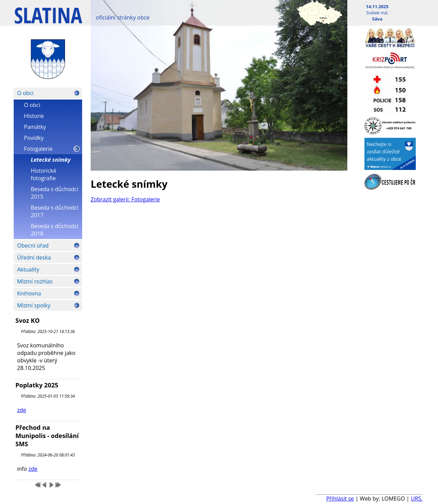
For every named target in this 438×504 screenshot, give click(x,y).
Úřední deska (34, 257)
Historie (34, 116)
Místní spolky (34, 305)
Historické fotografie (43, 174)
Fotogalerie (38, 149)
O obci (25, 93)
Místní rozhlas (35, 281)
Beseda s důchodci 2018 (55, 230)
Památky (35, 127)
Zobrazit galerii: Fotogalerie (125, 199)
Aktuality (28, 269)
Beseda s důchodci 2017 (55, 211)
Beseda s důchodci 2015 (55, 193)
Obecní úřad (33, 246)
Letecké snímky (51, 160)
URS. (417, 499)
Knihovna (29, 293)
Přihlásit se (340, 499)
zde (22, 410)
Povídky (34, 138)
